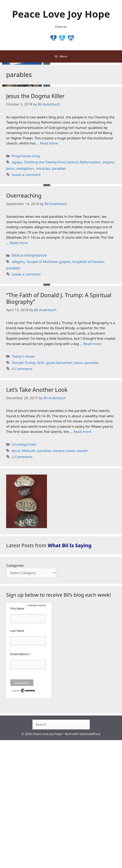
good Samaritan (59, 363)
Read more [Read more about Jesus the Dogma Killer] (49, 143)
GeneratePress (90, 734)
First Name (17, 609)
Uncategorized (24, 444)
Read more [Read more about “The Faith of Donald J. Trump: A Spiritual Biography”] (92, 344)
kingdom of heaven (88, 262)
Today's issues (23, 356)
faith (41, 363)
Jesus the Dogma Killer (35, 96)
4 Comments (22, 369)
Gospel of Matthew (42, 262)
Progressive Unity (26, 156)
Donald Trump (23, 363)
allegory (18, 262)
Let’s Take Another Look (37, 390)
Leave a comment (26, 175)
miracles (43, 168)
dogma (108, 162)
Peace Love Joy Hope (61, 14)
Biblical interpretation (29, 255)
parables (59, 168)
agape (17, 162)
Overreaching (24, 196)
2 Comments (22, 457)
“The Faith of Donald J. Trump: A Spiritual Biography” (59, 298)
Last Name (17, 631)
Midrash (29, 451)
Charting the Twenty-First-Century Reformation (62, 162)
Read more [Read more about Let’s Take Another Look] (83, 432)
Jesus (10, 168)
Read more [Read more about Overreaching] (19, 243)
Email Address (21, 654)
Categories (15, 565)
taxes (71, 451)
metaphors (25, 168)
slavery (59, 451)
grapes (65, 262)
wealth (82, 451)
